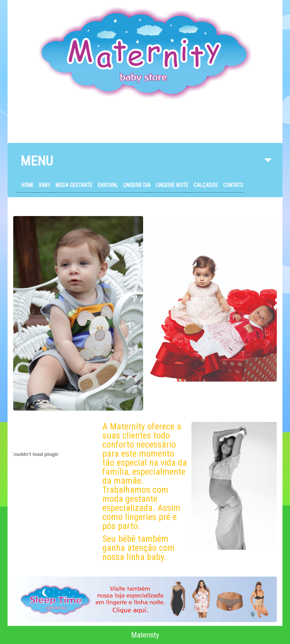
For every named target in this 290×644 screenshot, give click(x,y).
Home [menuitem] (27, 185)
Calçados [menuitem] (206, 185)
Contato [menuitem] (233, 185)
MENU (146, 165)
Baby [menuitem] (45, 185)
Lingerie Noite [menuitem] (172, 185)
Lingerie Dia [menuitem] (137, 185)
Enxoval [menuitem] (108, 185)
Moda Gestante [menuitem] (74, 185)
